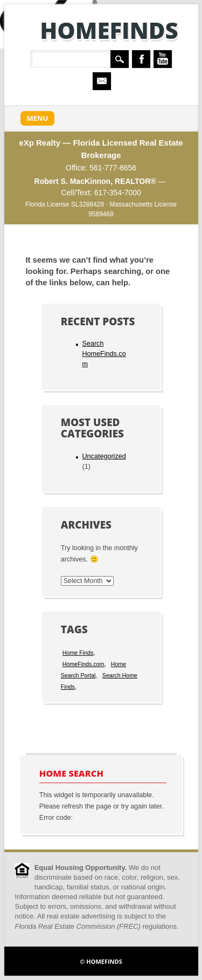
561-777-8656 (113, 168)
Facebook (141, 59)
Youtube (163, 59)
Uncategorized (104, 456)
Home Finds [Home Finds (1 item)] (78, 653)
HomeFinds (109, 30)
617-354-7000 (118, 193)
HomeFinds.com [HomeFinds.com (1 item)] (83, 664)
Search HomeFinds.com (104, 354)
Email (102, 81)
